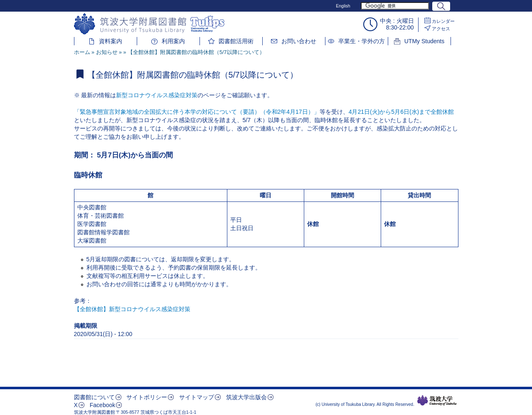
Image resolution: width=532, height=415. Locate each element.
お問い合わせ (299, 41)
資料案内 (111, 41)
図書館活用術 (236, 41)
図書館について (94, 397)
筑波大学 (437, 400)
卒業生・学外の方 (362, 41)
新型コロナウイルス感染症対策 (157, 95)
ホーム (82, 52)
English (343, 6)
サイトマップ (197, 397)
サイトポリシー (147, 397)
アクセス (441, 29)
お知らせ (107, 52)
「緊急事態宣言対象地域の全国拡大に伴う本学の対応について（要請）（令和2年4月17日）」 (197, 112)
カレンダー (443, 21)
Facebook (102, 405)
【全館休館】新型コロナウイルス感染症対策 (132, 309)
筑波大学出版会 (246, 397)
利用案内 (173, 41)
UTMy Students (424, 41)
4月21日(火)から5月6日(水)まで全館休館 (401, 112)
